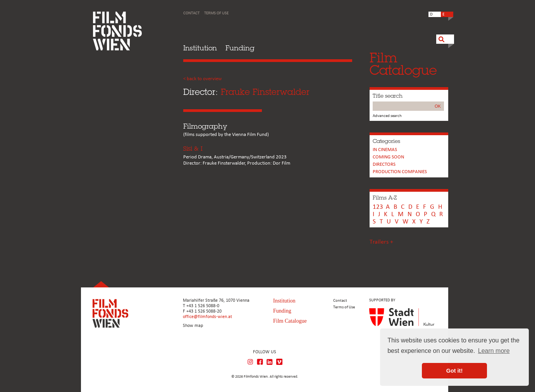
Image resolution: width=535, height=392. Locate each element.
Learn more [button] (494, 351)
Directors (384, 164)
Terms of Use (216, 13)
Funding (240, 48)
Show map (193, 326)
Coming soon (388, 157)
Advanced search (387, 116)
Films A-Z (385, 198)
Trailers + (381, 242)
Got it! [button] (454, 371)
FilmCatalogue (403, 64)
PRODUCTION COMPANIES (400, 172)
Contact (191, 13)
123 (378, 207)
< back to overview (202, 79)
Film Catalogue (290, 321)
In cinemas (385, 150)
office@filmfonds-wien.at (207, 317)
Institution (200, 48)
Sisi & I (193, 149)
